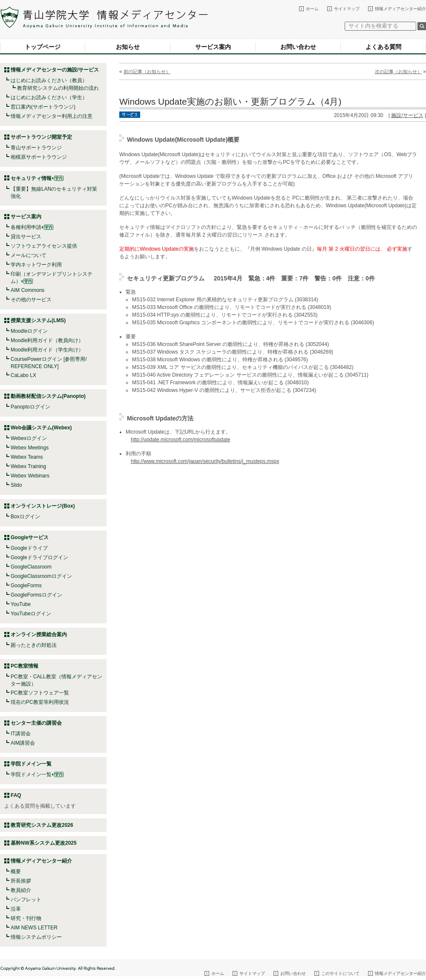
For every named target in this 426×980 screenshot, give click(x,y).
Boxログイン (25, 517)
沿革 (16, 909)
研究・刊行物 (26, 918)
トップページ (43, 47)
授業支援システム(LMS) (38, 320)
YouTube (21, 604)
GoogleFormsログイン (36, 595)
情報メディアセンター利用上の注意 (52, 116)
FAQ (16, 795)
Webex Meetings (30, 448)
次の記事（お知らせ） (398, 71)
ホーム (312, 9)
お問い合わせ (298, 47)
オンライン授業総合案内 (39, 634)
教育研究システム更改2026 (42, 825)
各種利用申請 (26, 227)
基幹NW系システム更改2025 (44, 843)
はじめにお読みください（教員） (49, 80)
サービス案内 (213, 47)
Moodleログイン (29, 331)
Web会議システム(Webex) (41, 428)
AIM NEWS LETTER (34, 928)
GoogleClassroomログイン (41, 576)
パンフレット (26, 900)
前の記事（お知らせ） (147, 71)
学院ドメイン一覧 (37, 774)
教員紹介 (21, 890)
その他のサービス (31, 300)
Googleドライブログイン (39, 557)
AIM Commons (27, 290)
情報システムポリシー (36, 937)
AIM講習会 (23, 743)
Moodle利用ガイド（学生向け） (47, 350)
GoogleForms (26, 586)
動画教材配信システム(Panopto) (48, 396)
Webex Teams (27, 457)
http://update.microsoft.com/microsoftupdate (180, 440)
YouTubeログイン (31, 614)
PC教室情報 (24, 666)
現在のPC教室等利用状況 (40, 702)
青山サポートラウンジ (36, 148)
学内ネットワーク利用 (36, 265)
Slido (16, 485)
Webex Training (28, 466)
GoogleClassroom (31, 567)
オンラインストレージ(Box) (43, 506)
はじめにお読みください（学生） (49, 97)
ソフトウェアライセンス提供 (44, 246)
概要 (16, 871)
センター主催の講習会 (36, 723)
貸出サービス (26, 237)
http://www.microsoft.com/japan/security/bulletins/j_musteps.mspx (205, 461)
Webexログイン (29, 438)
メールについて (29, 255)
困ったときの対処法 (34, 645)
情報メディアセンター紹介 (400, 9)
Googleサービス (30, 537)
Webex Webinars (30, 476)
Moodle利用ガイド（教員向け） (47, 340)
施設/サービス (407, 115)
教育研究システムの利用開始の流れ (58, 88)
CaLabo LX (23, 375)
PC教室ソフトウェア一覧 (40, 693)
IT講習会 (21, 734)
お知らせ (128, 47)
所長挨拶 (21, 881)
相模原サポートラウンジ (39, 157)
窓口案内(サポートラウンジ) (43, 107)
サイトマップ (347, 9)
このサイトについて (340, 973)
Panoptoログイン (30, 407)
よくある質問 (383, 47)
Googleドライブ (29, 548)
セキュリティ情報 (37, 178)
